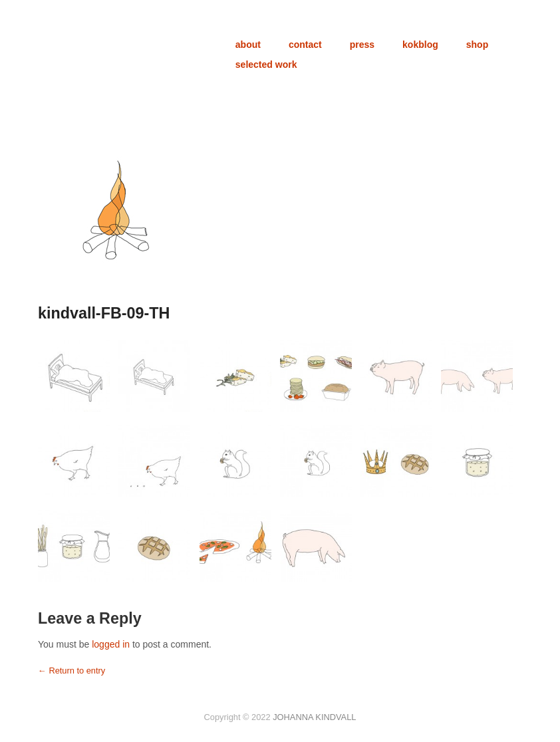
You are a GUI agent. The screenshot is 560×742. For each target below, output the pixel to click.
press (362, 45)
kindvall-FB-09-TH (104, 313)
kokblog (420, 45)
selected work (266, 64)
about (248, 45)
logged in (111, 644)
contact (305, 45)
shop (477, 45)
